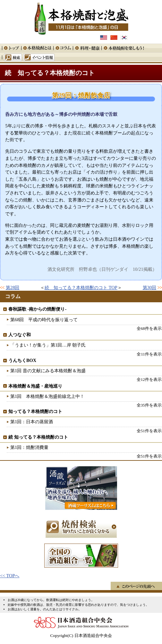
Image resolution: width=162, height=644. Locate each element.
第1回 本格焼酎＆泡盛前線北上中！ (47, 396)
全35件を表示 (149, 405)
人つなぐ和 (20, 335)
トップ (12, 48)
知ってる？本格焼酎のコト (35, 411)
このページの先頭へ (136, 586)
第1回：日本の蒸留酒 (32, 422)
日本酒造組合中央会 (81, 623)
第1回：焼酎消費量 (29, 447)
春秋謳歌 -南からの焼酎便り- (37, 309)
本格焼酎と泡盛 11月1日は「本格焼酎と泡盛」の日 (81, 18)
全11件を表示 (149, 354)
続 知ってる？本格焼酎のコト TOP (81, 288)
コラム (63, 48)
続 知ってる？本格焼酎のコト (50, 73)
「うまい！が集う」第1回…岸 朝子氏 (48, 345)
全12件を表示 (149, 379)
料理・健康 (87, 48)
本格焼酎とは (37, 48)
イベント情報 (39, 57)
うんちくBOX (22, 360)
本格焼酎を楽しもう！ (124, 48)
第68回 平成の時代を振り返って (44, 320)
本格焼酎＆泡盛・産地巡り (35, 386)
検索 (12, 57)
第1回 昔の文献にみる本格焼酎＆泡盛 (48, 371)
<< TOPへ (10, 576)
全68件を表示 (149, 328)
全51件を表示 (149, 431)
